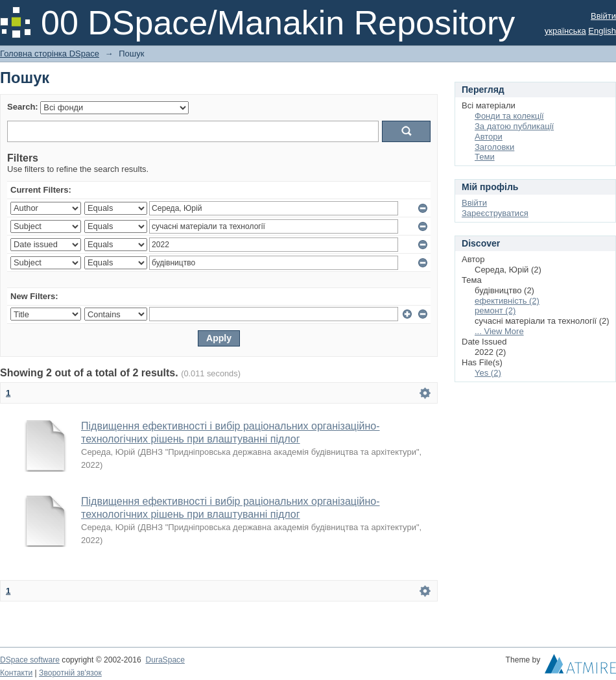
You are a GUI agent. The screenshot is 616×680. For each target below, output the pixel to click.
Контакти (16, 673)
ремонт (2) (495, 310)
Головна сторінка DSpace (50, 54)
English (602, 31)
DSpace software (30, 660)
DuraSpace (165, 660)
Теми (485, 157)
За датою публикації (514, 126)
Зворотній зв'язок (70, 673)
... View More (499, 331)
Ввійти (603, 16)
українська (565, 31)
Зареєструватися (495, 213)
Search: (23, 107)
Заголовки (494, 147)
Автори (489, 137)
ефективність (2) (507, 301)
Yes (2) (488, 373)
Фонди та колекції (509, 116)
